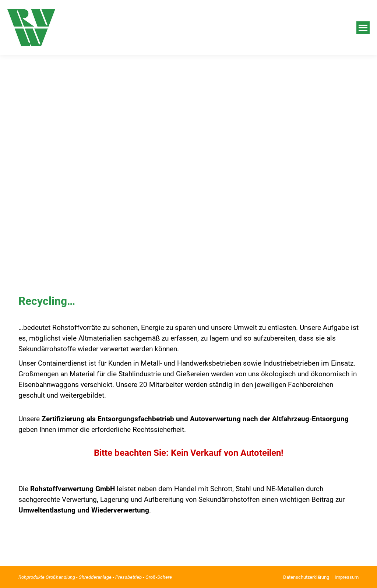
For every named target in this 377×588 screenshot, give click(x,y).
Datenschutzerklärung (306, 577)
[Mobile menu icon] (363, 28)
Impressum (347, 577)
